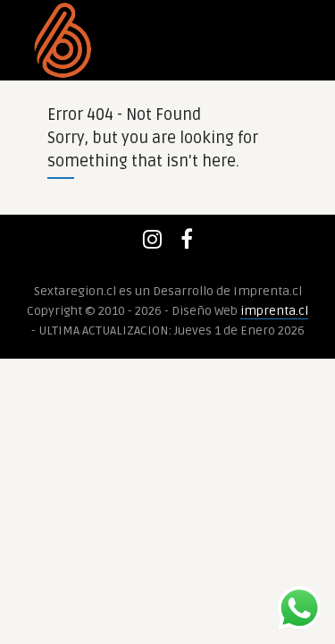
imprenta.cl (274, 311)
